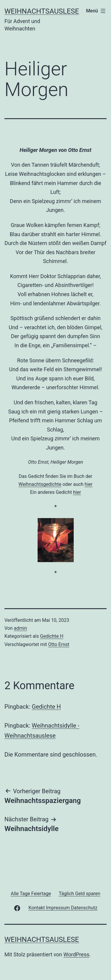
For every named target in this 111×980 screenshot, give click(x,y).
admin (20, 628)
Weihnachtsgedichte (40, 484)
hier (89, 484)
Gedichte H (52, 636)
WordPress (76, 954)
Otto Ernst (59, 644)
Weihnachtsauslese (42, 11)
